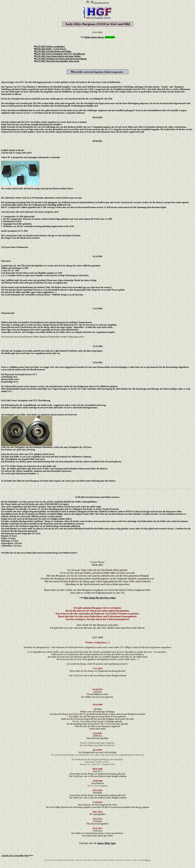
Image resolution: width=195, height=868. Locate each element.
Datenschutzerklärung (101, 3)
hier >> (148, 860)
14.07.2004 (40, 46)
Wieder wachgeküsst (55, 46)
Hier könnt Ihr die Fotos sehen (100, 598)
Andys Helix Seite (107, 843)
